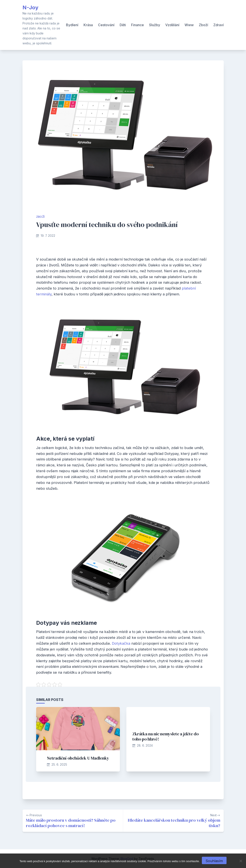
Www (189, 25)
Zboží (203, 25)
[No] (241, 861)
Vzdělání (172, 25)
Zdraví (219, 25)
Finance (137, 25)
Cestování (106, 25)
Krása (88, 25)
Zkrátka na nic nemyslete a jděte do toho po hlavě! (166, 736)
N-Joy (30, 7)
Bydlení (72, 25)
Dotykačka (121, 643)
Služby (155, 25)
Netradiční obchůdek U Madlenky (78, 758)
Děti (123, 25)
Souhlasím (214, 861)
